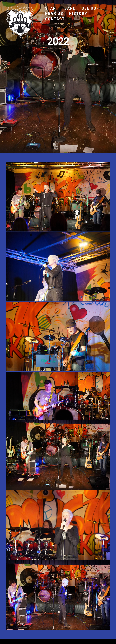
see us (89, 8)
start (52, 8)
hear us (54, 14)
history (78, 14)
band (70, 8)
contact (55, 19)
